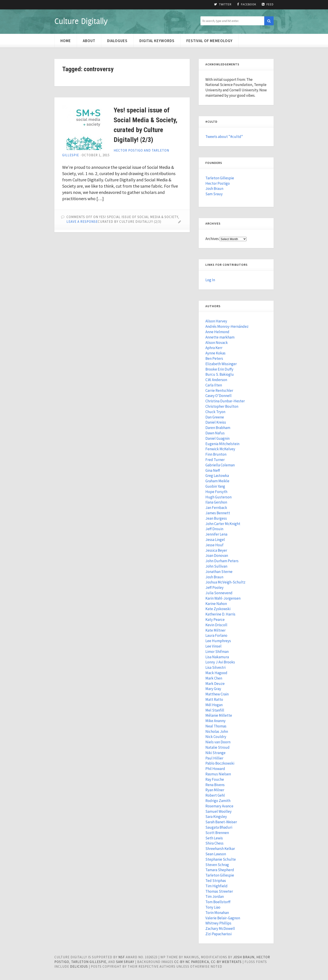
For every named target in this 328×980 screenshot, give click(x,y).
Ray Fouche (215, 779)
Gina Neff (213, 470)
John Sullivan (216, 566)
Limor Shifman (217, 652)
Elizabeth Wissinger (221, 364)
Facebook (247, 4)
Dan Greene (215, 417)
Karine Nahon (216, 604)
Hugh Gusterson (218, 497)
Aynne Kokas (215, 353)
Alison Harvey (216, 321)
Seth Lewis (214, 838)
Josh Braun (214, 189)
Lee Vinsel (213, 646)
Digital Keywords (157, 41)
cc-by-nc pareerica (192, 962)
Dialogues (117, 41)
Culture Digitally (81, 21)
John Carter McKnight (223, 524)
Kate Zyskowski (218, 609)
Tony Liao (213, 907)
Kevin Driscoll (216, 625)
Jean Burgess (216, 518)
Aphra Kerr (214, 348)
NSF (122, 957)
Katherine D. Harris (220, 614)
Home (66, 41)
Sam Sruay (125, 962)
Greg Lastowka (217, 476)
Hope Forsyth (216, 492)
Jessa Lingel (215, 540)
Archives (212, 239)
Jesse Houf (214, 545)
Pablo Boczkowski (220, 763)
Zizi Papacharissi (218, 934)
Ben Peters (214, 358)
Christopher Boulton (222, 406)
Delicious (79, 966)
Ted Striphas (216, 881)
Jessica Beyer (216, 550)
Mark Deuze (215, 684)
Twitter (223, 4)
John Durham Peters (222, 561)
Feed (268, 4)
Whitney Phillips (218, 923)
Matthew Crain (217, 694)
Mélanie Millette (219, 715)
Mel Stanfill (215, 710)
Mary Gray (213, 689)
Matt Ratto (214, 699)
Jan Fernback (216, 508)
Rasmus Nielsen (218, 774)
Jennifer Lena (216, 534)
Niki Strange (215, 753)
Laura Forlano (216, 635)
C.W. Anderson (216, 380)
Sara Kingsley (216, 817)
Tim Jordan (215, 896)
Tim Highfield (216, 886)
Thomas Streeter (219, 891)
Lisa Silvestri (215, 667)
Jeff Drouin (214, 529)
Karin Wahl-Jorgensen (223, 598)
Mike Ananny (215, 721)
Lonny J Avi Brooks (220, 662)
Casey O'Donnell (218, 396)
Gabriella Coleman (220, 465)
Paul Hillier (214, 758)
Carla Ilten (214, 385)
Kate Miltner (215, 630)
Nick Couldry (216, 737)
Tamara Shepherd (220, 870)
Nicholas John (217, 731)
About (89, 41)
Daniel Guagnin (217, 438)
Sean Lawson (216, 854)
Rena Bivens (215, 785)
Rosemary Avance (219, 806)
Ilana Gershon (216, 502)
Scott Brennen (217, 833)
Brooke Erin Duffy (219, 369)
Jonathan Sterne (219, 572)
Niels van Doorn (218, 742)
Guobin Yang (215, 486)
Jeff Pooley (214, 588)
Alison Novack (217, 343)
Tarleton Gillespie (220, 178)
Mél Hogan (214, 705)
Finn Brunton (216, 454)
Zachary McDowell (220, 929)
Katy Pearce (215, 620)
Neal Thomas (216, 726)
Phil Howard (215, 769)
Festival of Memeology (209, 41)
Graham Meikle (217, 481)
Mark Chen (214, 678)
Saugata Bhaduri (219, 827)
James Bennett (218, 513)
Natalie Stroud (217, 747)
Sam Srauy (214, 194)
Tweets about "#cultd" (224, 137)
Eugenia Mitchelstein (222, 444)
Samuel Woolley (218, 811)
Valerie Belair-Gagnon (223, 918)
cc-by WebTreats (226, 962)
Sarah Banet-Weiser (221, 822)
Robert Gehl (215, 795)
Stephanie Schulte (221, 859)
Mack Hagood (216, 673)
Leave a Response (82, 222)
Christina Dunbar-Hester (225, 401)
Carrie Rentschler (219, 390)
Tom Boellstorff (218, 902)
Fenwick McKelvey (220, 449)
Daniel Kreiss (216, 422)
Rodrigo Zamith (218, 801)
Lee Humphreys (218, 641)
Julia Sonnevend (219, 593)
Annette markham (220, 337)
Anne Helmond (217, 332)
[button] (269, 21)
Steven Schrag (217, 865)
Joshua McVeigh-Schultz (225, 582)
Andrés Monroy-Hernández (227, 326)
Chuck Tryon (215, 412)
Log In (210, 280)
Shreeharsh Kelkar (220, 849)
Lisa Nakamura (217, 657)
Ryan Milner (215, 790)
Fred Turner (215, 460)
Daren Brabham (218, 428)
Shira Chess (214, 843)
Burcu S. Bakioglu (220, 374)
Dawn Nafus (215, 433)
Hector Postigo (218, 183)
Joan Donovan (217, 555)
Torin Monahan (217, 913)
